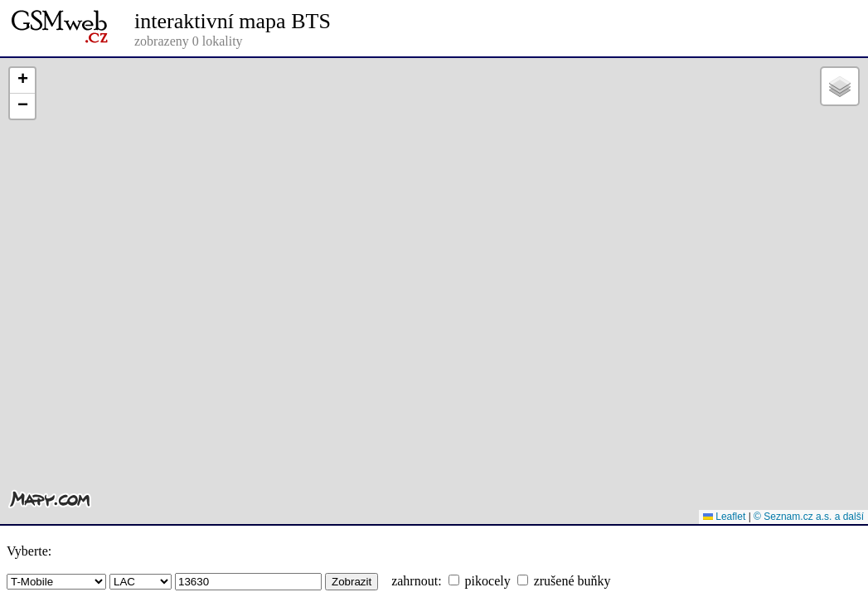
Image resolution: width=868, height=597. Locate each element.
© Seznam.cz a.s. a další (809, 517)
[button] (22, 81)
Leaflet (724, 517)
